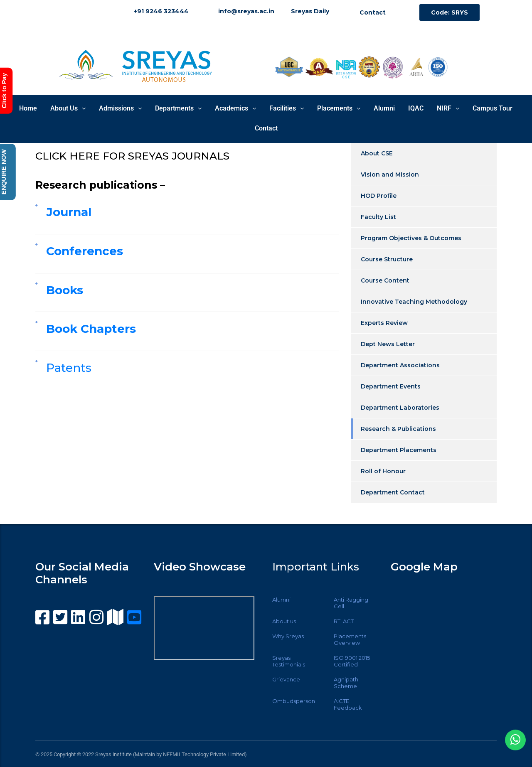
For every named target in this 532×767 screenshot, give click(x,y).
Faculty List (378, 217)
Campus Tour (493, 108)
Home (28, 108)
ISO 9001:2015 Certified (352, 661)
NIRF (448, 108)
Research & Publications (398, 429)
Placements (339, 108)
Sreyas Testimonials (289, 661)
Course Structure (387, 259)
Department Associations (400, 365)
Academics (235, 108)
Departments (178, 108)
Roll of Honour (383, 471)
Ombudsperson (294, 701)
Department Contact (393, 492)
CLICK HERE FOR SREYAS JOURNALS (132, 156)
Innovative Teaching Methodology (414, 302)
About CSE (377, 153)
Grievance (286, 679)
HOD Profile (379, 196)
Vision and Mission (390, 175)
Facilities (287, 108)
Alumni (384, 108)
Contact (266, 128)
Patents (69, 368)
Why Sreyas (288, 636)
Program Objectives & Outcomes (411, 238)
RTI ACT (344, 621)
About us (284, 621)
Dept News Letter (388, 344)
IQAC (416, 108)
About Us (68, 108)
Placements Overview (350, 639)
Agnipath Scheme (346, 683)
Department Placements (399, 450)
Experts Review (384, 323)
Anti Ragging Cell (351, 603)
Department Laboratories (400, 408)
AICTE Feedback (348, 704)
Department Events (391, 386)
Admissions (120, 108)
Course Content (385, 280)
